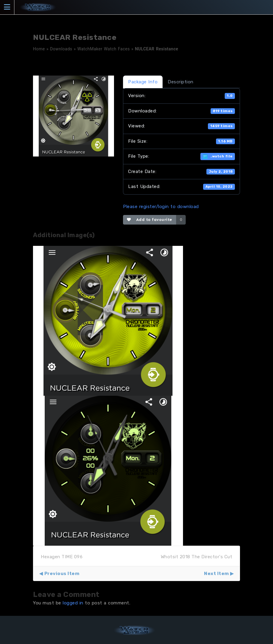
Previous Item (62, 574)
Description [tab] (181, 82)
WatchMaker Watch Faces (104, 49)
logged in (73, 603)
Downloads (61, 49)
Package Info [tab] (143, 82)
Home (39, 49)
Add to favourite (150, 220)
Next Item (216, 574)
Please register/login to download (161, 207)
